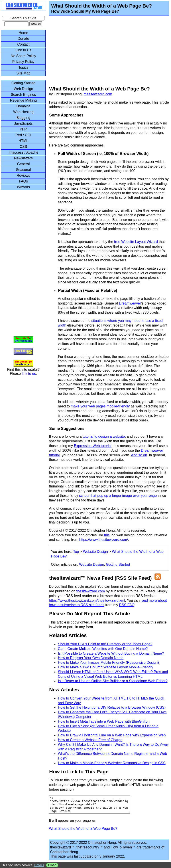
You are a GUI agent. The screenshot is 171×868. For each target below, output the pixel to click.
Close (52, 865)
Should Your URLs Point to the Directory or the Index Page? (105, 644)
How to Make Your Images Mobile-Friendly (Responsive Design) (108, 663)
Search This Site (23, 18)
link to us (29, 374)
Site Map (23, 73)
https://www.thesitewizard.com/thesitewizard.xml (87, 600)
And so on (139, 455)
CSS (23, 147)
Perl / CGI (23, 135)
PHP (23, 129)
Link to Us (23, 50)
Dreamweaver (130, 303)
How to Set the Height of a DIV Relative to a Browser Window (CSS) (112, 707)
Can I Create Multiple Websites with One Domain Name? (103, 649)
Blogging (23, 118)
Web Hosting (23, 112)
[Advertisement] (106, 52)
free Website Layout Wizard (136, 242)
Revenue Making (23, 100)
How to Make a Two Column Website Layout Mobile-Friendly (106, 667)
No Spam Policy (23, 56)
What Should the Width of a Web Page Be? (83, 832)
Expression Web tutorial (93, 446)
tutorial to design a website (104, 436)
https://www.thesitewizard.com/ (104, 540)
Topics (23, 67)
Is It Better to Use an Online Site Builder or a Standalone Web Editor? (113, 681)
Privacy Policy (23, 62)
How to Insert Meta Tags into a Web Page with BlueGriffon (104, 721)
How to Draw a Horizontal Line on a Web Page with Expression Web (112, 735)
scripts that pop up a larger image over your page (118, 496)
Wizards (23, 187)
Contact (23, 44)
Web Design (23, 89)
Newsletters (23, 158)
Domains (23, 106)
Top (76, 552)
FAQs (23, 181)
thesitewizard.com (98, 94)
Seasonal (23, 170)
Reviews (23, 175)
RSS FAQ (127, 605)
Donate (23, 39)
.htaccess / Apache (23, 152)
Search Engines (23, 95)
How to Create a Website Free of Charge (90, 740)
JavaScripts (23, 123)
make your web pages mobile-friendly (100, 406)
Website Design (96, 552)
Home (23, 33)
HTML (23, 141)
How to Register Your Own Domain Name (91, 658)
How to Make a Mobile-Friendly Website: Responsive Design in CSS (112, 763)
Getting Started (118, 564)
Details (39, 865)
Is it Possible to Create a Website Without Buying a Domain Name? (111, 653)
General (23, 164)
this (107, 535)
